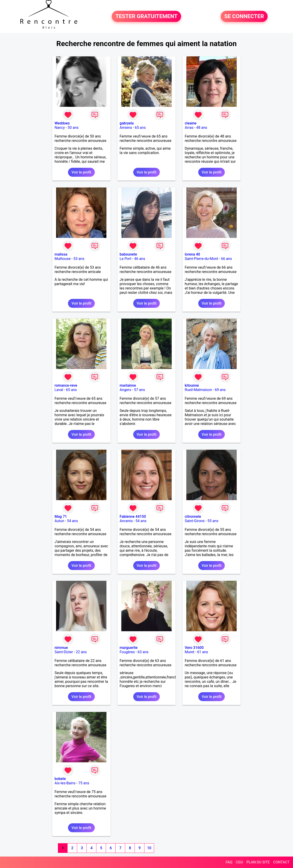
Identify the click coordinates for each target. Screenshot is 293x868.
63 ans (143, 652)
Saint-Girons (195, 521)
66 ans (226, 259)
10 (149, 848)
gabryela (127, 123)
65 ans (140, 128)
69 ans (220, 390)
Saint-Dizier (64, 652)
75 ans (84, 783)
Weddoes (62, 123)
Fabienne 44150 (133, 517)
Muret (190, 652)
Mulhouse (62, 259)
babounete (128, 254)
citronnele (193, 517)
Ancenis (126, 521)
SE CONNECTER (244, 17)
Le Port (126, 259)
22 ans (81, 652)
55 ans (213, 521)
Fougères (127, 652)
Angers (125, 390)
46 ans (140, 259)
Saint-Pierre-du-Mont (201, 259)
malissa (61, 254)
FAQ (229, 862)
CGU (239, 862)
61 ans (203, 652)
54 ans (73, 521)
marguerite (129, 648)
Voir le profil (81, 172)
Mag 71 (61, 517)
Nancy (60, 128)
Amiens (126, 128)
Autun (59, 521)
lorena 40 (192, 254)
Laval (59, 390)
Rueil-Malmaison (198, 390)
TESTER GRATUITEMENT (146, 17)
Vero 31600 (194, 648)
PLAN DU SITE (258, 862)
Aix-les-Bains (65, 783)
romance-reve (66, 385)
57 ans (139, 390)
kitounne (192, 385)
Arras (189, 128)
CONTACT (281, 862)
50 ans (73, 128)
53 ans (79, 259)
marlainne (128, 385)
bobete (60, 779)
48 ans (202, 128)
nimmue (61, 648)
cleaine (191, 123)
